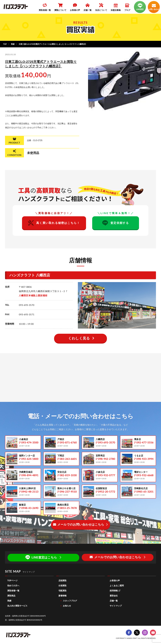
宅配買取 (63, 591)
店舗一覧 (114, 601)
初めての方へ (13, 586)
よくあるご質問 (117, 586)
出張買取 (63, 586)
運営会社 (114, 596)
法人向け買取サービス (17, 606)
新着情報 (63, 596)
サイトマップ (116, 606)
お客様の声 (115, 581)
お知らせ (67, 606)
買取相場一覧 (13, 591)
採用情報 (115, 591)
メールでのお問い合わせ (79, 525)
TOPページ (12, 581)
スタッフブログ (70, 601)
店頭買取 (63, 581)
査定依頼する (116, 223)
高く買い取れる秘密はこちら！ (54, 223)
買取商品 (11, 596)
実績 (13, 44)
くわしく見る (79, 338)
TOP (5, 44)
